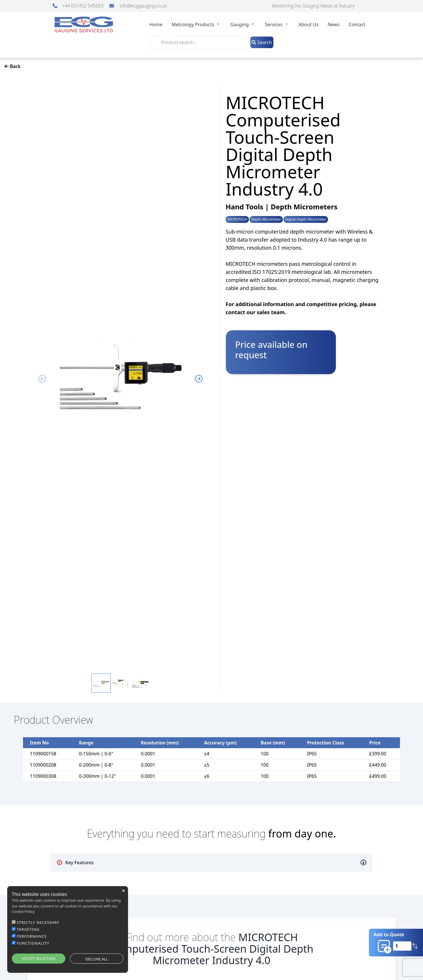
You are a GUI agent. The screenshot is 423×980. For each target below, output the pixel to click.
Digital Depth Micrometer (306, 219)
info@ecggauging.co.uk (138, 6)
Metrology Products (197, 24)
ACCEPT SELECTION (39, 958)
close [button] (123, 891)
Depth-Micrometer (266, 219)
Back (13, 66)
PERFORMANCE (32, 936)
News (333, 24)
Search (262, 42)
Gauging (243, 24)
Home (156, 24)
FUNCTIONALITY (33, 943)
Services (277, 24)
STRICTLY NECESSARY (38, 922)
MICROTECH (237, 219)
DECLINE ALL (97, 959)
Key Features (75, 863)
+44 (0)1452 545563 (79, 6)
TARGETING (28, 929)
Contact (357, 24)
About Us (309, 24)
